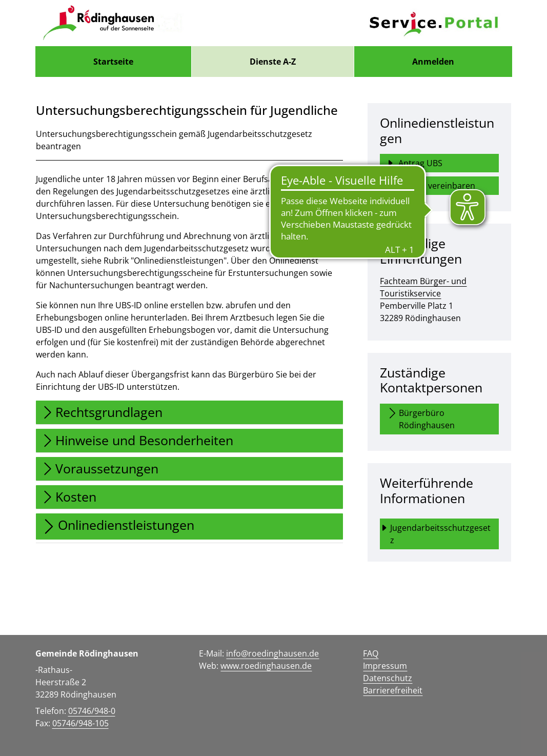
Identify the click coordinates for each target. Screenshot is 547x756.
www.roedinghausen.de (266, 666)
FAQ (371, 653)
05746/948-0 (92, 711)
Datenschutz (388, 678)
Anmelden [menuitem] (433, 62)
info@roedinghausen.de (272, 653)
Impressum (385, 666)
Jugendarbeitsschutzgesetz (435, 534)
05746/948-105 (80, 723)
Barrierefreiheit (393, 690)
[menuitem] (113, 62)
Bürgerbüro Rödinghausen (420, 419)
